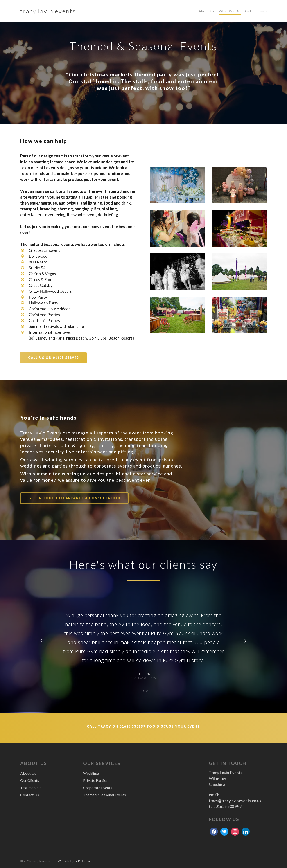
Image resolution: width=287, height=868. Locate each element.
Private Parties (95, 780)
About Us (207, 11)
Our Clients (30, 780)
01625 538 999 (228, 806)
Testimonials (31, 788)
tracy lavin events (48, 11)
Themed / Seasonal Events (104, 795)
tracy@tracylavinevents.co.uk (235, 801)
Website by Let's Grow (74, 861)
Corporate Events (98, 788)
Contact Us (30, 795)
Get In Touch (256, 11)
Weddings (91, 773)
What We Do (230, 11)
